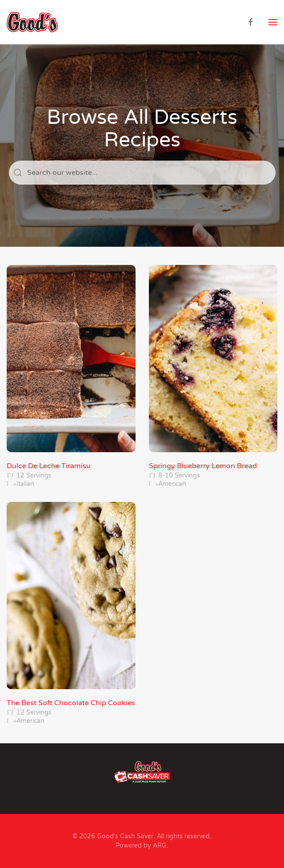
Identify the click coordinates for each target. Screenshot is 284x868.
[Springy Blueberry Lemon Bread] (213, 377)
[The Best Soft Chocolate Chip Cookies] (71, 614)
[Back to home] (32, 22)
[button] (273, 22)
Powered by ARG (141, 846)
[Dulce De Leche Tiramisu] (71, 377)
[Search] (142, 173)
